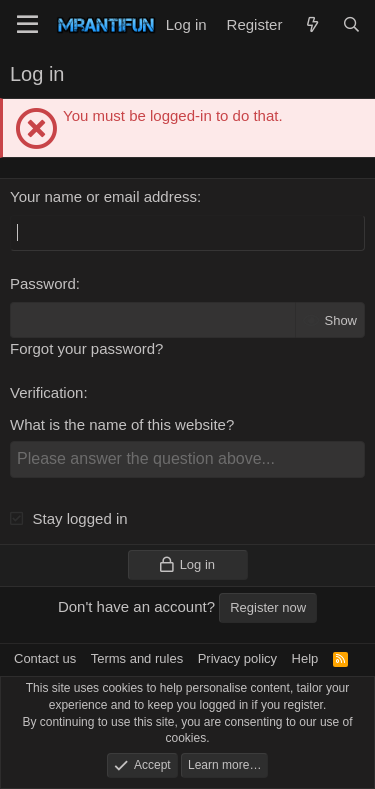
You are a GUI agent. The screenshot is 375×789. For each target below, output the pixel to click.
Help (305, 658)
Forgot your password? (86, 348)
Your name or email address (103, 196)
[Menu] (27, 25)
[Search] (351, 24)
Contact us (45, 658)
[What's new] (311, 24)
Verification (46, 392)
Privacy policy (237, 658)
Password (43, 283)
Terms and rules (137, 658)
